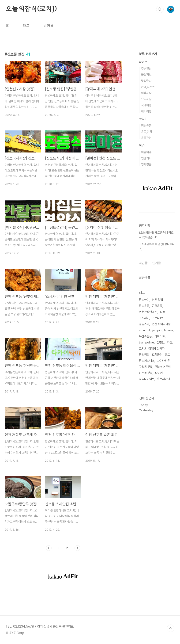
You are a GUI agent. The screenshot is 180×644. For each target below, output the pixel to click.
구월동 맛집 (146, 367)
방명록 (49, 26)
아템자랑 (146, 93)
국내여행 (146, 105)
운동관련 (146, 138)
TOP (171, 628)
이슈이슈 (146, 152)
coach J (144, 330)
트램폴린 (157, 355)
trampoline (146, 342)
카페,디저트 (148, 87)
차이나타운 (163, 361)
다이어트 (160, 336)
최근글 (143, 263)
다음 (77, 548)
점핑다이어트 (147, 379)
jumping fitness (163, 330)
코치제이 (144, 318)
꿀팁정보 (146, 75)
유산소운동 (145, 336)
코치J (143, 119)
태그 (26, 26)
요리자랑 (146, 99)
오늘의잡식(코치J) (31, 9)
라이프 (143, 62)
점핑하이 (144, 300)
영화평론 (146, 164)
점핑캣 (160, 342)
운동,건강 (147, 132)
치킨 (169, 342)
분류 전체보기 (148, 54)
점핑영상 (144, 355)
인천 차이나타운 (161, 324)
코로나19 (157, 318)
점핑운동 (146, 126)
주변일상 (146, 69)
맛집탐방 (146, 81)
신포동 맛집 (146, 373)
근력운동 (157, 306)
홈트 (167, 355)
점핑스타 (144, 324)
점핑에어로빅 (163, 367)
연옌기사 (146, 158)
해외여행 (146, 111)
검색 (160, 9)
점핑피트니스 (147, 361)
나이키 (159, 373)
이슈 (142, 145)
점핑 (162, 312)
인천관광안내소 (148, 312)
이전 (49, 548)
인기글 (157, 263)
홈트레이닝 (163, 379)
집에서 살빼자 (156, 349)
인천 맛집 (157, 300)
